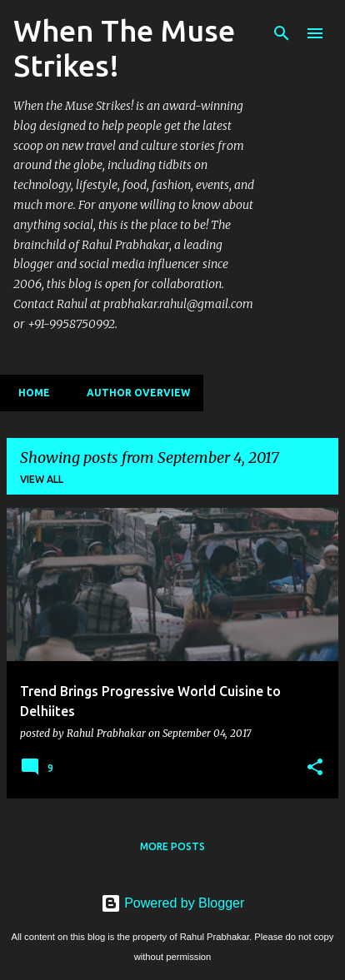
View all (42, 479)
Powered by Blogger (173, 903)
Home (29, 393)
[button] (315, 768)
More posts (172, 846)
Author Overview (133, 393)
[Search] (282, 33)
